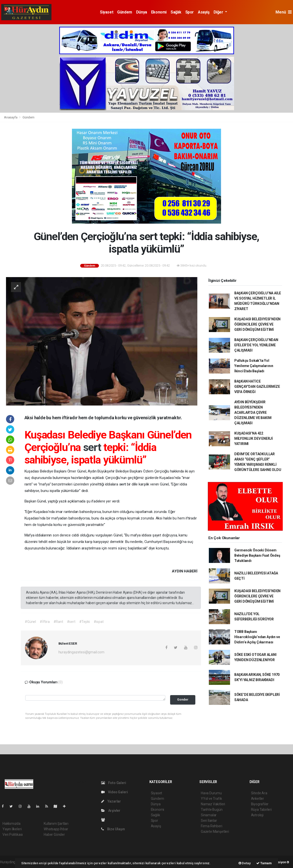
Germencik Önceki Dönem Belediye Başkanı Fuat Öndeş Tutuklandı (257, 555)
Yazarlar (111, 801)
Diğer (219, 12)
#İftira (45, 622)
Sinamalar (209, 815)
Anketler (258, 799)
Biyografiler (260, 804)
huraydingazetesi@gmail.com (81, 652)
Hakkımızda (11, 824)
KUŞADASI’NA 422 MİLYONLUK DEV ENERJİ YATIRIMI (254, 438)
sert (93, 447)
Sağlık (176, 12)
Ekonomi (159, 12)
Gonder (183, 699)
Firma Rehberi (212, 826)
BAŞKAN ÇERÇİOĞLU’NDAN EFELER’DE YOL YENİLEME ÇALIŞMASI (256, 345)
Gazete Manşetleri (215, 832)
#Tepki (85, 622)
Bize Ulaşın (113, 829)
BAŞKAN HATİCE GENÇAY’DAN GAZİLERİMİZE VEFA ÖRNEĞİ (257, 387)
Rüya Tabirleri (261, 810)
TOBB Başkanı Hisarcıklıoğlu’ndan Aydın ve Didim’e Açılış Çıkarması (257, 637)
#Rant (58, 622)
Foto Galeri (114, 783)
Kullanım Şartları (56, 824)
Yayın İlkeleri (12, 829)
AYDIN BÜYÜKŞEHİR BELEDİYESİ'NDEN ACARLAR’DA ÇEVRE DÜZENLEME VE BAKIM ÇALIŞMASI (253, 413)
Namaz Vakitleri (213, 804)
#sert (71, 622)
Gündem (125, 12)
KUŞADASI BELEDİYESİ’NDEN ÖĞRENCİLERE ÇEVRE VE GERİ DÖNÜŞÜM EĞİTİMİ (257, 324)
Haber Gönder (54, 835)
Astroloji (257, 815)
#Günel (30, 622)
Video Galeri (114, 792)
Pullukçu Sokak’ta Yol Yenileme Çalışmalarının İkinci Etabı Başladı (254, 366)
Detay (245, 863)
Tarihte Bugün (212, 810)
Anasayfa (11, 117)
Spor (190, 12)
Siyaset (107, 12)
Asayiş (204, 12)
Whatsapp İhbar (56, 829)
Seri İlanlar (209, 821)
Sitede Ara (259, 793)
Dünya (142, 12)
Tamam (264, 863)
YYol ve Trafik (211, 799)
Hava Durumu (211, 793)
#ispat (99, 622)
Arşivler (111, 811)
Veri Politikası (13, 835)
